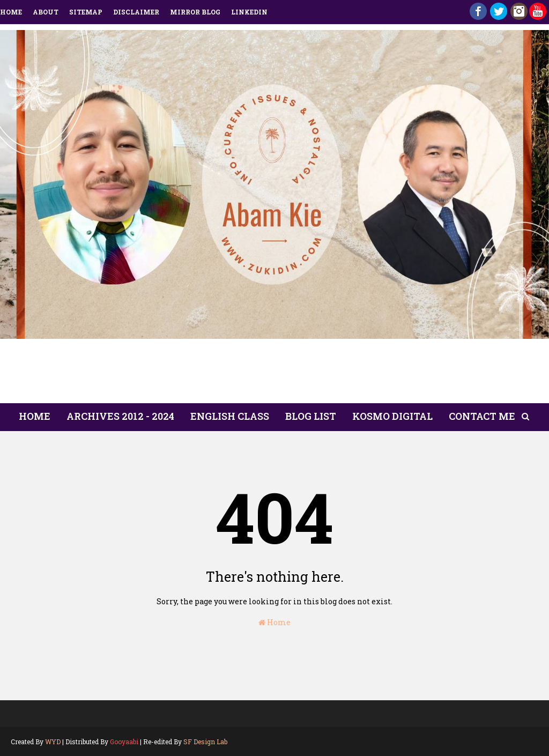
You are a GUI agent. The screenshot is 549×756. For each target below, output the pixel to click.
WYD (53, 742)
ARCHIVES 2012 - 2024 (120, 416)
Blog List (311, 416)
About (46, 12)
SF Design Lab (205, 742)
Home (11, 12)
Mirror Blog (195, 12)
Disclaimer (136, 12)
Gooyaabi (124, 742)
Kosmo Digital (392, 416)
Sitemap (86, 12)
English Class (230, 416)
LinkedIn (249, 12)
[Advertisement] (274, 374)
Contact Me (482, 416)
